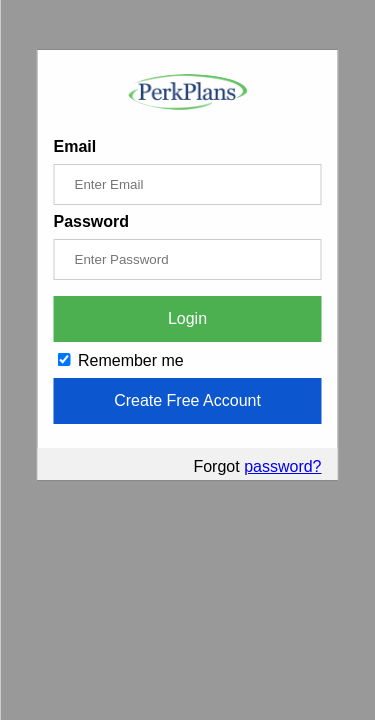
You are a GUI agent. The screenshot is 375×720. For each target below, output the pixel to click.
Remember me (121, 360)
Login (187, 318)
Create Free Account (187, 400)
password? (282, 466)
